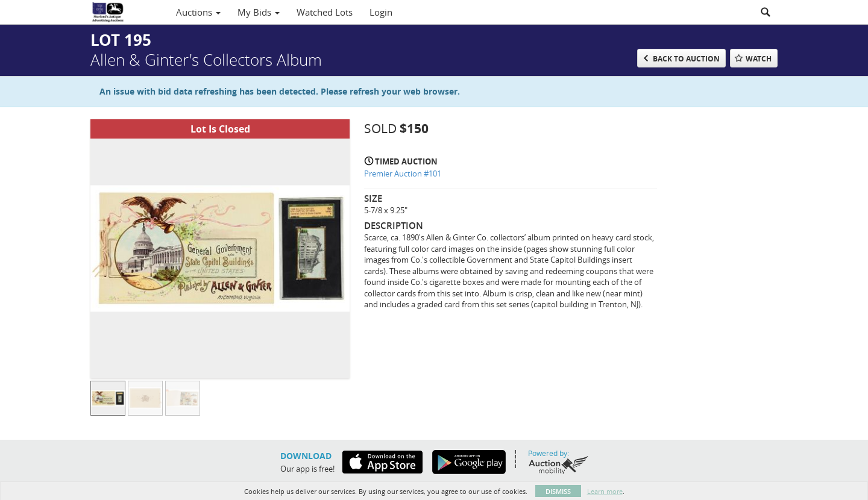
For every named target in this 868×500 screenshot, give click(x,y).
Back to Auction (686, 59)
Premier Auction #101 (403, 173)
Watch (759, 59)
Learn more (605, 491)
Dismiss (558, 491)
